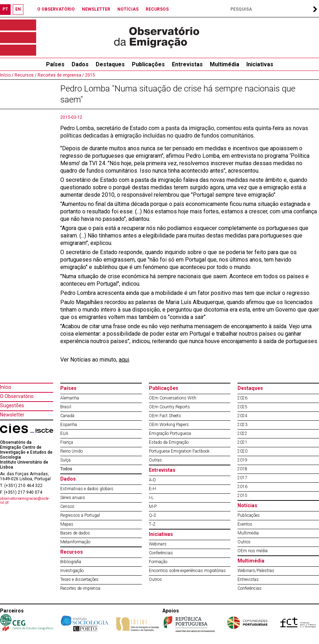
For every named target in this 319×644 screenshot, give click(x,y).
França (67, 442)
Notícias (247, 505)
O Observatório (17, 396)
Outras (155, 460)
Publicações (148, 64)
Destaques (110, 64)
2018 (242, 469)
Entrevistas (187, 64)
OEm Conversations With (173, 398)
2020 (242, 451)
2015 (89, 75)
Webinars (158, 544)
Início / (7, 75)
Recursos (72, 552)
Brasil (66, 407)
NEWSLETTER (96, 9)
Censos (67, 506)
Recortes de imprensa (80, 588)
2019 (242, 460)
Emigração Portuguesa (170, 433)
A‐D (152, 480)
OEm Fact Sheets (165, 416)
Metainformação (75, 542)
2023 (242, 425)
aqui (124, 360)
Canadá (67, 416)
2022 (242, 433)
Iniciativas (260, 64)
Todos (66, 469)
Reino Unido (71, 451)
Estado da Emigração (169, 442)
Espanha (69, 425)
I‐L (151, 498)
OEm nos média (253, 551)
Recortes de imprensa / (60, 75)
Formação (158, 562)
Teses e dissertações (79, 579)
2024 (242, 416)
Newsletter (12, 415)
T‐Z (152, 524)
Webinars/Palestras (256, 571)
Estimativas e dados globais (87, 489)
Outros (155, 579)
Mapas (67, 524)
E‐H (152, 489)
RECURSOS (157, 9)
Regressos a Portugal (80, 515)
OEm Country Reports (169, 407)
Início (6, 387)
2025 (242, 407)
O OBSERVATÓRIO (56, 9)
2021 (242, 442)
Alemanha (70, 398)
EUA (64, 433)
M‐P (153, 506)
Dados (80, 64)
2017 (242, 478)
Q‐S (152, 515)
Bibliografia (71, 562)
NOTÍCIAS (128, 9)
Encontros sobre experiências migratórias (187, 571)
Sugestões (12, 405)
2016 (242, 487)
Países (68, 388)
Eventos (245, 524)
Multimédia (225, 64)
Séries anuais (73, 498)
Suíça (65, 460)
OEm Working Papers (169, 425)
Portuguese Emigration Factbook (179, 451)
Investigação (72, 571)
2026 (242, 398)
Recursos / (25, 75)
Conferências (161, 553)
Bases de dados (75, 533)
